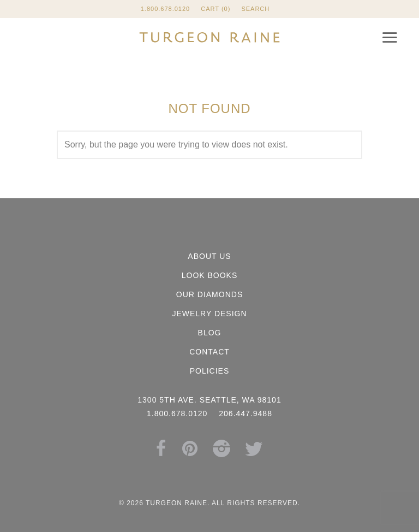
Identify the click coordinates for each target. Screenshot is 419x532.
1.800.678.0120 (165, 9)
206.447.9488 (246, 413)
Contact (209, 352)
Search (255, 9)
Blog (210, 333)
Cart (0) (216, 9)
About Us (209, 256)
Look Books (210, 275)
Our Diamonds (209, 294)
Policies (210, 371)
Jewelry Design (209, 314)
